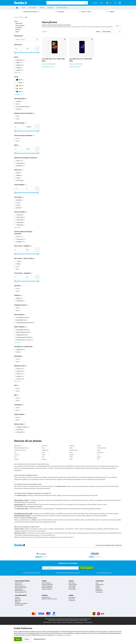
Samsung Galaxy (20, 25)
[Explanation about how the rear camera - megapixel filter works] (31, 246)
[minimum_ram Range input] (18, 149)
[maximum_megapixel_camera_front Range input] (29, 277)
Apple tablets (72, 583)
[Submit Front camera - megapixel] (37, 277)
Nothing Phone (73, 450)
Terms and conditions (67, 622)
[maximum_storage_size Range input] (29, 127)
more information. (83, 620)
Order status (18, 599)
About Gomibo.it (47, 622)
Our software (72, 599)
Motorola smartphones (47, 588)
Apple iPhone (19, 23)
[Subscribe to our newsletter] (60, 568)
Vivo (98, 455)
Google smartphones (47, 589)
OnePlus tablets (72, 589)
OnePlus (72, 455)
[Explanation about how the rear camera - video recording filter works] (35, 258)
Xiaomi (17, 32)
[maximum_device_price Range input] (29, 48)
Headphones (99, 589)
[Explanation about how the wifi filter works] (18, 395)
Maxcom (44, 459)
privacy (57, 635)
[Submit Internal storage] (37, 127)
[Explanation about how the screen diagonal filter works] (26, 185)
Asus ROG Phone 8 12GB (22, 516)
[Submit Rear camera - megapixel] (37, 250)
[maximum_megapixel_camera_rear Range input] (29, 250)
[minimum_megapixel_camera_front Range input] (18, 277)
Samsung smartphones (47, 585)
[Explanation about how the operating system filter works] (27, 99)
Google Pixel (19, 28)
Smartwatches (99, 591)
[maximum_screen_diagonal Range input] (29, 189)
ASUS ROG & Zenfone (20, 450)
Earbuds (98, 588)
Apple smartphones (46, 583)
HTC (43, 457)
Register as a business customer (49, 599)
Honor (43, 455)
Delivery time (18, 600)
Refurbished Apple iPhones (21, 448)
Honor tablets (72, 588)
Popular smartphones (22, 581)
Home (16, 17)
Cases (97, 583)
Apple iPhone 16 (19, 585)
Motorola (18, 30)
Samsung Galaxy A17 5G (21, 592)
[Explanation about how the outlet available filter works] (25, 414)
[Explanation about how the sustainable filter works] (23, 405)
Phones (44, 581)
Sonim (99, 450)
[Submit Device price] (37, 48)
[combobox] (67, 3)
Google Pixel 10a (19, 589)
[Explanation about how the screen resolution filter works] (27, 212)
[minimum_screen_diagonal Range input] (18, 189)
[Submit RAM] (37, 149)
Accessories (33, 8)
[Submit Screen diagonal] (37, 189)
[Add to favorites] (65, 39)
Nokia (71, 448)
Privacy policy (72, 600)
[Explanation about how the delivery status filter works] (25, 424)
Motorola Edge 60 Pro (20, 591)
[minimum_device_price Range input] (18, 48)
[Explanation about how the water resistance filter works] (26, 327)
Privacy (54, 622)
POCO (71, 459)
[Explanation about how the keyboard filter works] (22, 295)
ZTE (98, 459)
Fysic (43, 448)
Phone (23, 8)
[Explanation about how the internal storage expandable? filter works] (34, 136)
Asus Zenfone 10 (20, 504)
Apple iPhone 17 (19, 583)
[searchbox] (65, 3)
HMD (43, 452)
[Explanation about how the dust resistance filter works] (25, 315)
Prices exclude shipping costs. (84, 619)
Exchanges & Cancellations (21, 604)
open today (111, 545)
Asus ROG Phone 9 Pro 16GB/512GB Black (53, 60)
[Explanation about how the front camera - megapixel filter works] (32, 273)
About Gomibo (72, 597)
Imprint (59, 622)
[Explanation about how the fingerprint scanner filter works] (28, 305)
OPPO (71, 457)
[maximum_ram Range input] (29, 149)
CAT (15, 452)
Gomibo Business (46, 597)
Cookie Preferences (78, 622)
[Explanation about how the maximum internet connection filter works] (34, 113)
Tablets (42, 8)
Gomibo (71, 595)
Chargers (98, 586)
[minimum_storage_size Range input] (18, 127)
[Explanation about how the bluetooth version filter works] (27, 366)
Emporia (16, 459)
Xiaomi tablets (72, 586)
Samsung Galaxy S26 (20, 586)
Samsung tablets (73, 585)
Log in (101, 3)
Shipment (17, 602)
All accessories (99, 592)
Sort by (98, 32)
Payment (17, 597)
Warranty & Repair (19, 605)
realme (99, 446)
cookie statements (66, 635)
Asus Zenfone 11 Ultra (21, 500)
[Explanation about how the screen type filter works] (23, 197)
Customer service (62, 8)
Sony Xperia (100, 452)
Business (95, 3)
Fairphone (45, 446)
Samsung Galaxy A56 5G (21, 588)
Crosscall (17, 455)
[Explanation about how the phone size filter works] (22, 170)
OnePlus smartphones (47, 586)
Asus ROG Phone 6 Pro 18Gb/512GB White (81, 60)
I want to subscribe (87, 568)
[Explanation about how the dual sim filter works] (21, 286)
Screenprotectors (100, 585)
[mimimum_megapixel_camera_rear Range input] (18, 250)
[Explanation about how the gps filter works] (18, 386)
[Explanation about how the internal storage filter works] (26, 123)
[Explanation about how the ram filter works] (19, 145)
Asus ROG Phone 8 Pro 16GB (23, 514)
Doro (16, 457)
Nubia (71, 452)
